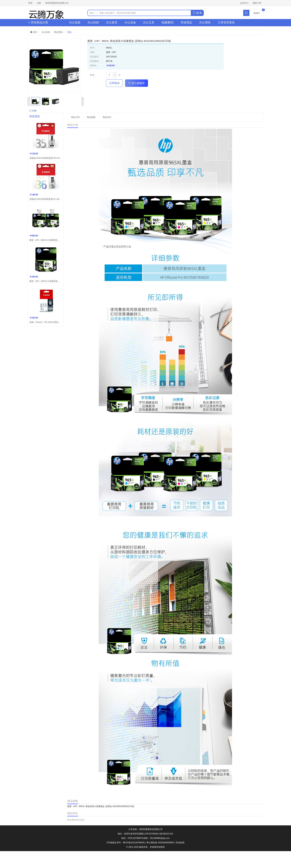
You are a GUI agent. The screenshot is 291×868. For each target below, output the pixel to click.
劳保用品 (186, 22)
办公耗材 (93, 22)
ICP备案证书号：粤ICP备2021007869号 (126, 843)
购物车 (257, 13)
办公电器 (75, 22)
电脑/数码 (168, 22)
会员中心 (244, 3)
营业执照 (180, 843)
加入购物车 (137, 83)
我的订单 (257, 3)
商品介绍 (75, 117)
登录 (30, 3)
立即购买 (114, 83)
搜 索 (197, 13)
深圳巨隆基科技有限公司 (57, 3)
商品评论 (107, 117)
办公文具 (149, 22)
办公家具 (112, 22)
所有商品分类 (38, 22)
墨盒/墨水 (59, 32)
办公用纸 (205, 22)
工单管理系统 (226, 22)
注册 (39, 3)
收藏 (33, 111)
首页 (34, 32)
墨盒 (69, 32)
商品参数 (91, 117)
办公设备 (130, 22)
